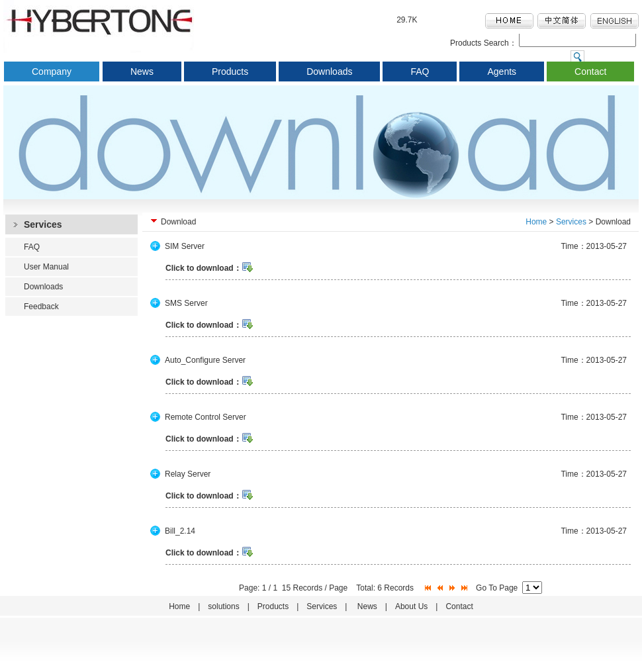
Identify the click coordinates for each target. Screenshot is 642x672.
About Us (411, 606)
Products (230, 72)
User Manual (46, 267)
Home (536, 222)
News (142, 72)
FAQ (420, 72)
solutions (223, 606)
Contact (590, 72)
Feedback (41, 307)
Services (571, 222)
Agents (502, 72)
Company (52, 72)
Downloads (329, 72)
